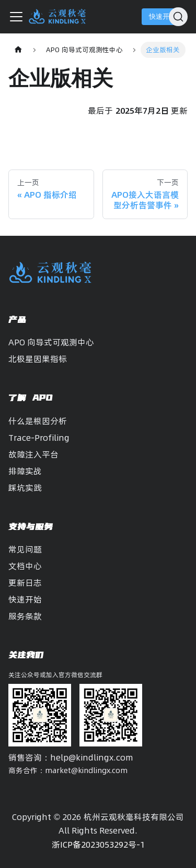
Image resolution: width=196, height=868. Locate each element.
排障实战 (25, 471)
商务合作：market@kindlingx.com (68, 770)
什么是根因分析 (38, 421)
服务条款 (25, 616)
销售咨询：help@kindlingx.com (71, 757)
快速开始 (163, 16)
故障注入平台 (33, 454)
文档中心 (25, 566)
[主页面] (18, 50)
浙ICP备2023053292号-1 (98, 845)
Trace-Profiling (39, 438)
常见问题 (25, 549)
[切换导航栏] (16, 17)
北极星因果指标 (38, 359)
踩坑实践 (25, 488)
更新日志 (25, 583)
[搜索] (178, 17)
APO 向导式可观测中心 (51, 342)
